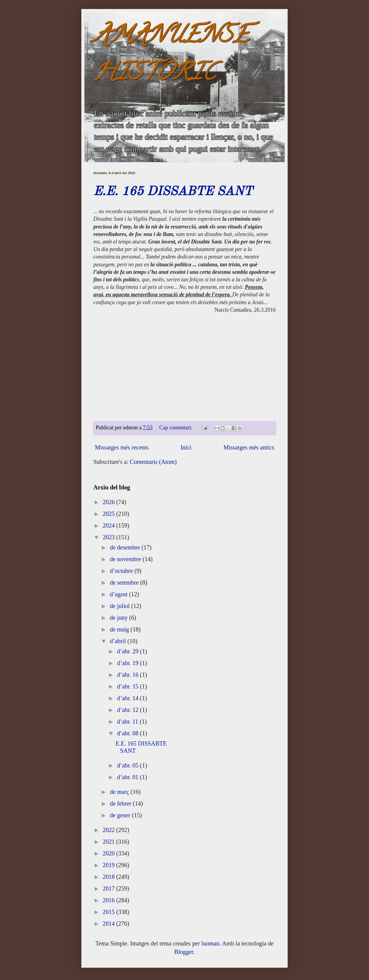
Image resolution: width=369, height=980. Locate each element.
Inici (186, 447)
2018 (109, 877)
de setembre (125, 582)
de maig (120, 629)
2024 (109, 525)
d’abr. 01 (129, 777)
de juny (119, 618)
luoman (210, 943)
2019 (109, 865)
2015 (109, 912)
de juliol (121, 606)
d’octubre (122, 571)
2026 (109, 502)
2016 (109, 900)
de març (120, 792)
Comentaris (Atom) (153, 462)
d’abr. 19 (129, 663)
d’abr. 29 (129, 651)
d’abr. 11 (128, 721)
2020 (109, 853)
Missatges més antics (249, 447)
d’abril (119, 641)
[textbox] (184, 303)
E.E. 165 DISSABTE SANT (173, 192)
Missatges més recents (122, 447)
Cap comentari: (177, 428)
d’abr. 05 (129, 765)
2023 (109, 537)
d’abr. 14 (129, 698)
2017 (109, 888)
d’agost (119, 594)
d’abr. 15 (129, 686)
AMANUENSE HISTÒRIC (171, 56)
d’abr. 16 (129, 675)
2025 (109, 514)
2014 (109, 924)
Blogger (184, 952)
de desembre (126, 547)
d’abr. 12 (129, 710)
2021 (109, 842)
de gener (121, 815)
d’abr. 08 (129, 733)
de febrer (121, 803)
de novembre (126, 559)
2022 (109, 830)
